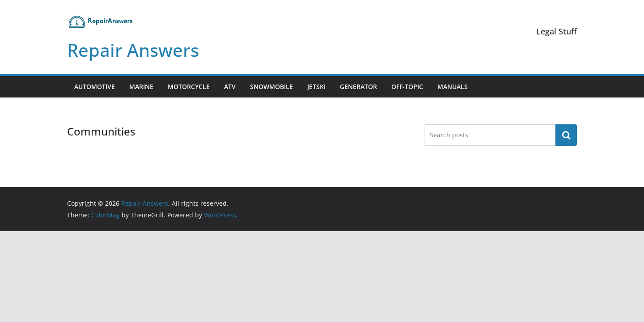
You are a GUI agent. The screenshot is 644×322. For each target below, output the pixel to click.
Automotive (95, 87)
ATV (230, 87)
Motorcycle (189, 87)
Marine (141, 87)
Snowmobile (271, 87)
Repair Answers (133, 50)
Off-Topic (407, 87)
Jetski (316, 87)
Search (566, 135)
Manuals (453, 87)
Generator (358, 87)
